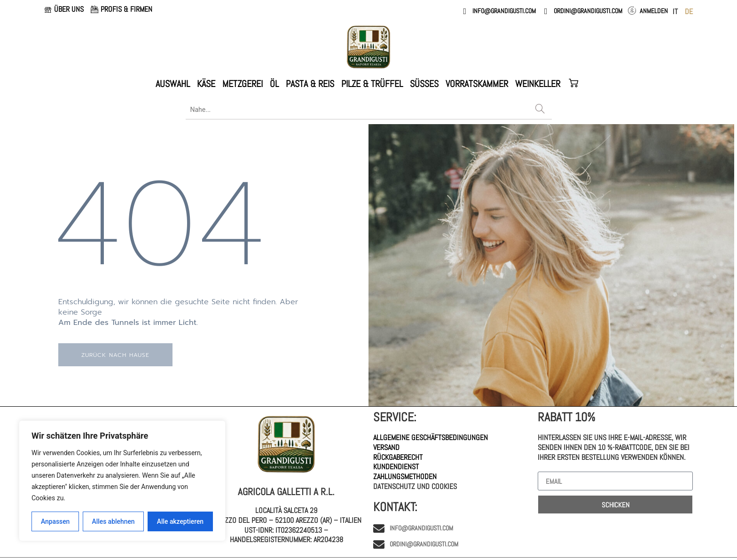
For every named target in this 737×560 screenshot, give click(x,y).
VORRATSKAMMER (477, 84)
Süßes (424, 84)
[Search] (540, 110)
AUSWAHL (173, 84)
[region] (122, 481)
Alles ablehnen (113, 521)
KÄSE (206, 84)
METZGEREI (243, 84)
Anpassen (55, 521)
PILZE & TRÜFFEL (372, 84)
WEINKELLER (538, 84)
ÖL (274, 84)
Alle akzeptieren (180, 521)
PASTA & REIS (310, 84)
